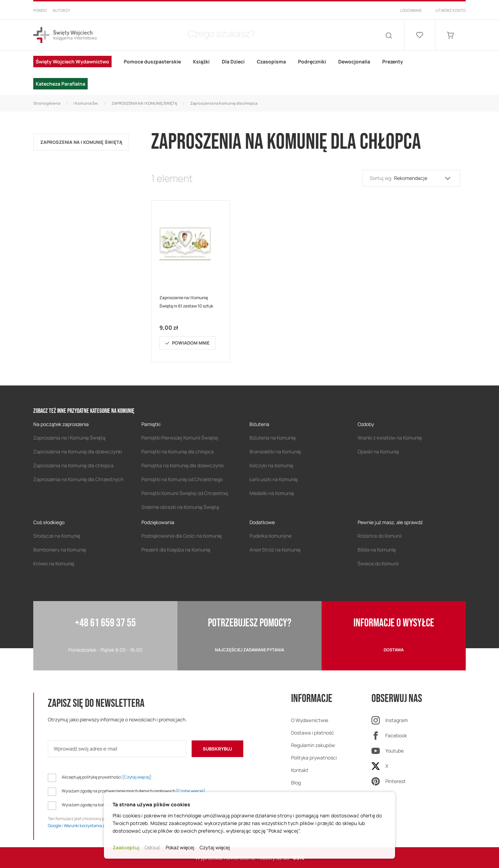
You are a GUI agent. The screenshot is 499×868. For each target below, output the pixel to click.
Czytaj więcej (215, 847)
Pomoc (40, 10)
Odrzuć (152, 847)
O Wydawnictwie (310, 720)
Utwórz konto (451, 10)
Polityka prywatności (314, 758)
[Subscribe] (217, 749)
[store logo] (65, 35)
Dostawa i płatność (313, 733)
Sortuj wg (380, 178)
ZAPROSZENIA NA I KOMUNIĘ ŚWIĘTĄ (144, 103)
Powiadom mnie (191, 343)
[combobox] (243, 35)
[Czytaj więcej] (137, 777)
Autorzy (61, 10)
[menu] (249, 73)
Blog (296, 783)
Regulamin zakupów (313, 745)
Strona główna (47, 103)
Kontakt (300, 770)
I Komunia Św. (86, 103)
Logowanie (411, 10)
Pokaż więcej (180, 847)
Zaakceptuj (126, 847)
